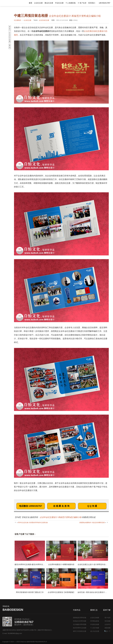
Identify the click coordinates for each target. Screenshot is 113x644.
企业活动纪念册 (44, 20)
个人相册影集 (71, 3)
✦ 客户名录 (82, 3)
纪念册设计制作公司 (12, 3)
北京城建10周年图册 (80, 624)
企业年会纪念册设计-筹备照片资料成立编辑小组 (61, 517)
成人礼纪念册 (95, 631)
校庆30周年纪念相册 (80, 628)
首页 (30, 3)
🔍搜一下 (107, 631)
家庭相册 (108, 628)
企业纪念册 (38, 3)
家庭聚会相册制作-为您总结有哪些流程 (92, 523)
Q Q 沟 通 (92, 506)
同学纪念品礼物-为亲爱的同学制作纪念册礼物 (33, 523)
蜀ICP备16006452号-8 (40, 642)
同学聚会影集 (95, 621)
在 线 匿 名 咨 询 (61, 506)
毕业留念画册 (95, 624)
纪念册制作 (18, 20)
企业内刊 (108, 624)
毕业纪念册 (59, 3)
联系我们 (92, 3)
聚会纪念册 (49, 3)
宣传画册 (108, 621)
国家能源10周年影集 (80, 618)
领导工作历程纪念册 (80, 631)
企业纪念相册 (95, 618)
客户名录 (108, 618)
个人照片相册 (95, 628)
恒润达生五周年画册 (80, 621)
